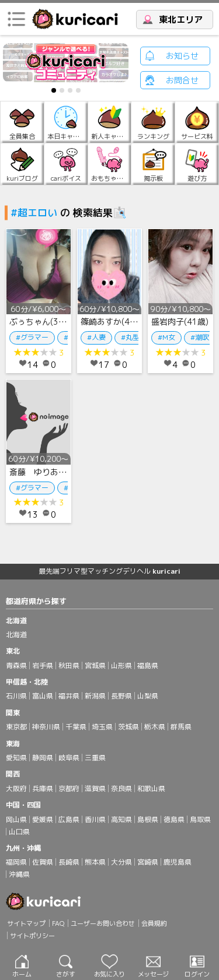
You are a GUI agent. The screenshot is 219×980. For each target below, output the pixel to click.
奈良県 (121, 788)
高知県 (121, 819)
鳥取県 (200, 819)
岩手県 (43, 665)
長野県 (121, 696)
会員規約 (154, 923)
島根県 (148, 819)
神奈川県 (46, 727)
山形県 (121, 665)
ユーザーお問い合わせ (103, 923)
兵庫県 (43, 788)
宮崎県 (148, 862)
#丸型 (130, 337)
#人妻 (96, 337)
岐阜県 (69, 758)
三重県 (95, 758)
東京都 (16, 727)
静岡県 (43, 758)
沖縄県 (19, 874)
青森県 (16, 665)
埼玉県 (102, 727)
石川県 (16, 696)
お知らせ (182, 56)
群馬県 (181, 727)
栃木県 (155, 727)
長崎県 (69, 862)
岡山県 (16, 819)
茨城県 (128, 727)
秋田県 (69, 665)
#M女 (166, 337)
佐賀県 (43, 862)
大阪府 (16, 788)
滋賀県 (95, 788)
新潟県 (95, 696)
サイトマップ (26, 923)
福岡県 (16, 862)
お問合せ (182, 80)
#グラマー (32, 337)
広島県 (69, 819)
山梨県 (148, 696)
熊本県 (95, 862)
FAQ (58, 923)
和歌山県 (151, 788)
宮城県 (95, 665)
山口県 (19, 832)
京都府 (69, 788)
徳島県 (174, 819)
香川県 (95, 819)
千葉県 (76, 727)
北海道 (16, 635)
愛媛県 (43, 819)
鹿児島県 (178, 862)
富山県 (43, 696)
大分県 (121, 862)
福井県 (69, 696)
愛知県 (16, 758)
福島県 (148, 665)
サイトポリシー (32, 936)
